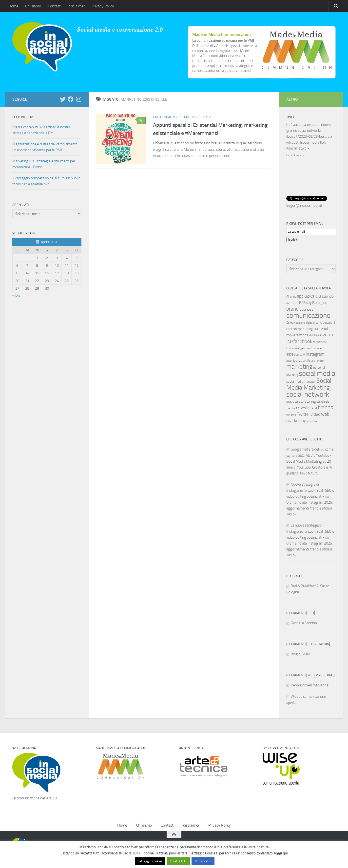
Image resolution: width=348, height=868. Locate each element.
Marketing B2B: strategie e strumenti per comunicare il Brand (44, 164)
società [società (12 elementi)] (292, 401)
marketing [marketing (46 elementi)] (299, 366)
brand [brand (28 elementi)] (292, 308)
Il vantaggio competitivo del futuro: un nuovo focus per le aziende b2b (46, 181)
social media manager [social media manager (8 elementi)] (301, 381)
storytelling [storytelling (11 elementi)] (307, 401)
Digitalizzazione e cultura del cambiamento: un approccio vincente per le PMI (45, 147)
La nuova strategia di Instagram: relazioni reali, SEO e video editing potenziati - (310, 531)
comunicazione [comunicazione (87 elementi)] (308, 315)
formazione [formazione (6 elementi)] (320, 341)
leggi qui (281, 853)
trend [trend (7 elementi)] (313, 408)
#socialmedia (309, 142)
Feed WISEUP (23, 117)
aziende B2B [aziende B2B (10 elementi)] (296, 302)
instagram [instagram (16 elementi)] (315, 354)
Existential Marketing (172, 117)
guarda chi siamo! (238, 71)
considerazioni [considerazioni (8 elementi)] (325, 322)
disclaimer (77, 6)
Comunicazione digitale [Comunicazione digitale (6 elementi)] (300, 322)
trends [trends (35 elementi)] (325, 407)
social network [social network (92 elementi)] (308, 394)
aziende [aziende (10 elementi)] (328, 296)
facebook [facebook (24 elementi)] (303, 341)
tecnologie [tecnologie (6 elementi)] (323, 401)
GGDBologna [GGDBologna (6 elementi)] (294, 354)
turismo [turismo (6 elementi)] (291, 414)
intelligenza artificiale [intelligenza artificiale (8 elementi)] (301, 360)
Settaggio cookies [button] (150, 861)
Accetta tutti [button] (178, 861)
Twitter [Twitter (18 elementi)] (303, 414)
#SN (323, 142)
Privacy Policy (103, 6)
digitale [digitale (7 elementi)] (314, 335)
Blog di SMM (300, 654)
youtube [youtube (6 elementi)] (312, 421)
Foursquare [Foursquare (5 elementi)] (293, 348)
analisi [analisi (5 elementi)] (293, 296)
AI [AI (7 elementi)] (288, 296)
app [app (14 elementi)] (300, 296)
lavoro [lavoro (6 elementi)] (320, 360)
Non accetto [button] (203, 861)
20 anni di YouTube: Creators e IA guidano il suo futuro (309, 467)
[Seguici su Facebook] (71, 99)
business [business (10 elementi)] (306, 309)
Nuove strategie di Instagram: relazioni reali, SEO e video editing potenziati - (310, 490)
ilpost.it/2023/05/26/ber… (307, 136)
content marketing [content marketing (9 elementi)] (300, 328)
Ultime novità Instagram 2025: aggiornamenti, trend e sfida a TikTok (309, 508)
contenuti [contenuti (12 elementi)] (321, 328)
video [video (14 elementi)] (316, 414)
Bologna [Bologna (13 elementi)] (319, 302)
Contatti (55, 6)
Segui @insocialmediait (304, 205)
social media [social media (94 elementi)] (317, 373)
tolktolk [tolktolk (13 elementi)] (302, 407)
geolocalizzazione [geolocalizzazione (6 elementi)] (311, 348)
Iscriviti (293, 239)
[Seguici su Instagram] (78, 99)
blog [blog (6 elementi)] (309, 302)
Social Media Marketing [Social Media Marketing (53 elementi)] (309, 384)
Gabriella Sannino (304, 623)
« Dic (16, 295)
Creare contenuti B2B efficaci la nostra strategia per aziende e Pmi (41, 130)
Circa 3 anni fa (295, 155)
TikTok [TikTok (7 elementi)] (291, 408)
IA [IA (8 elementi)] (304, 354)
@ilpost (292, 142)
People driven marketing (310, 685)
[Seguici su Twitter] (63, 99)
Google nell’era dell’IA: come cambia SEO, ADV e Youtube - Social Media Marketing (310, 455)
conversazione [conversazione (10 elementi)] (297, 335)
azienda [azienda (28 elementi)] (313, 295)
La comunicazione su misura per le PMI (223, 40)
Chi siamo (33, 6)
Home (13, 6)
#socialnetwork (298, 148)
